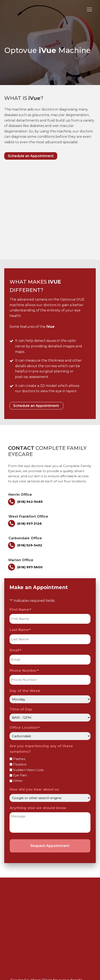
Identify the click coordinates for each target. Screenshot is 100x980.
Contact (23, 883)
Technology (27, 875)
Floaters (20, 673)
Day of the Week (25, 599)
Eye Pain (20, 684)
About (22, 857)
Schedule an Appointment (31, 156)
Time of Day (21, 618)
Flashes (19, 667)
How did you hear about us (34, 698)
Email (15, 559)
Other (18, 689)
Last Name (20, 539)
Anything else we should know (38, 717)
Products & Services (33, 866)
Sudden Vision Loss (28, 678)
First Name (20, 518)
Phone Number (24, 579)
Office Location (24, 636)
